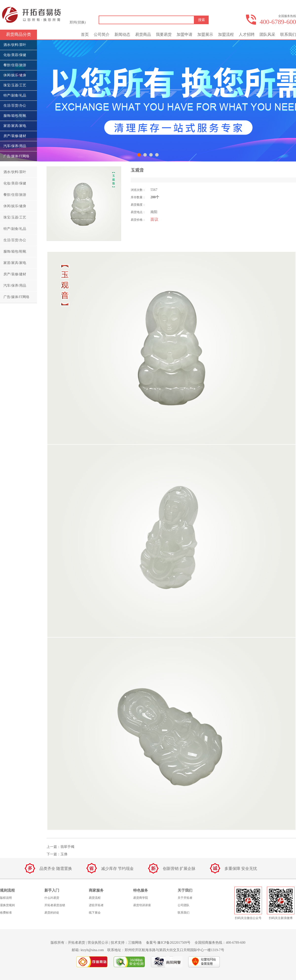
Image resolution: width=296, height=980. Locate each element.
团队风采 (267, 34)
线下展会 (95, 913)
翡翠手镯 (67, 847)
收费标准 (6, 913)
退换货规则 (7, 905)
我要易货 (164, 34)
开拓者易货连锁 (55, 905)
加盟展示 (205, 34)
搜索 (202, 20)
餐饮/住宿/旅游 (15, 65)
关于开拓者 (185, 898)
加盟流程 (226, 34)
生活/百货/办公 (15, 106)
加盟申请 (185, 34)
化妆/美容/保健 (15, 55)
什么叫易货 (52, 898)
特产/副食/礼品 (15, 95)
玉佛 (64, 854)
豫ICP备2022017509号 (174, 943)
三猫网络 (135, 943)
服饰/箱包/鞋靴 (15, 116)
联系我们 (288, 34)
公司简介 (102, 34)
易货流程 (95, 898)
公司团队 (184, 905)
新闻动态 (122, 34)
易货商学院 (141, 898)
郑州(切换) (78, 22)
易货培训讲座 (142, 905)
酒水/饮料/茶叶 (15, 45)
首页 (85, 34)
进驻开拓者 (96, 905)
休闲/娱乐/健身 (15, 75)
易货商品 (143, 34)
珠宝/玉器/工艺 (15, 85)
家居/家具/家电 (15, 126)
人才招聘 (247, 34)
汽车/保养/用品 (15, 146)
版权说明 (6, 898)
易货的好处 (52, 913)
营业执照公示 (98, 943)
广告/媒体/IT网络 (16, 156)
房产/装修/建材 (15, 136)
